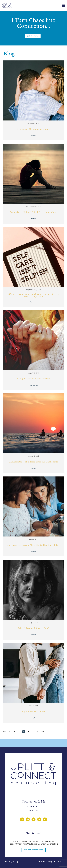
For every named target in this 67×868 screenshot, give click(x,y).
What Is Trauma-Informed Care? (34, 628)
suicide (34, 219)
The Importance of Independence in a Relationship (34, 462)
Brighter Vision (55, 861)
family (34, 552)
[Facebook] (22, 819)
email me (34, 811)
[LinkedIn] (33, 819)
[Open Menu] (63, 6)
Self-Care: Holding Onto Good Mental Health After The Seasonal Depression (33, 295)
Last (43, 732)
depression (33, 302)
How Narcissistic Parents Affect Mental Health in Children (34, 545)
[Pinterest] (45, 819)
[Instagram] (28, 819)
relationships (34, 385)
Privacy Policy (12, 861)
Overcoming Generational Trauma (33, 129)
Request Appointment (34, 850)
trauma (34, 136)
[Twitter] (39, 819)
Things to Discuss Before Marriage (34, 379)
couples (34, 468)
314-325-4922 (34, 807)
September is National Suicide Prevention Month (34, 212)
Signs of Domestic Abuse (34, 711)
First (5, 732)
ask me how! (33, 36)
